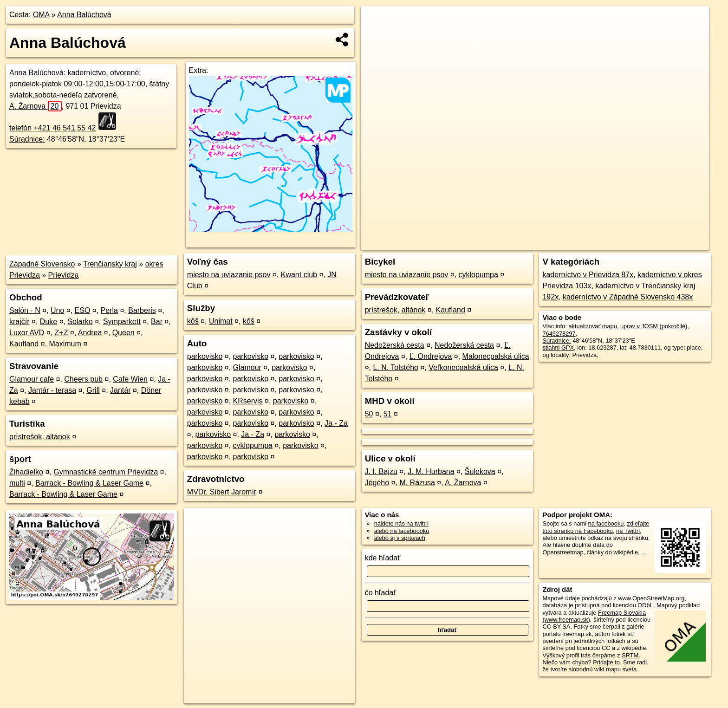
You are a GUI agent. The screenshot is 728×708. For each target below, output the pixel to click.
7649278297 (559, 334)
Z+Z (62, 333)
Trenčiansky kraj (110, 264)
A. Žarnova (36, 106)
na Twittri (628, 531)
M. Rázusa (417, 483)
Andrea (90, 333)
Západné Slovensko (42, 264)
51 (388, 414)
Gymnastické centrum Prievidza (106, 472)
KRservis (248, 401)
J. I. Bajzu (381, 471)
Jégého (377, 483)
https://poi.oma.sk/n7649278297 (667, 243)
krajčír (19, 322)
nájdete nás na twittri (401, 523)
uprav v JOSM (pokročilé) (654, 326)
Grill (93, 390)
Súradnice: (27, 139)
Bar (157, 322)
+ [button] (377, 22)
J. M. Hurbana (431, 471)
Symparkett (122, 322)
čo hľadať (381, 593)
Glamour (247, 367)
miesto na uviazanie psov (229, 275)
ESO (83, 310)
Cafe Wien (130, 379)
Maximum (65, 344)
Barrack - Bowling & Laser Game (89, 483)
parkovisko (205, 356)
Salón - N (25, 310)
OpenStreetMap (549, 243)
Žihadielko (26, 472)
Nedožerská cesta (395, 345)
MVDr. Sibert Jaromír (222, 492)
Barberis (142, 310)
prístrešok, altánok (40, 437)
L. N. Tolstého (396, 367)
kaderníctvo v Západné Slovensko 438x (628, 297)
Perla (109, 310)
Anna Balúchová (84, 15)
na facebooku (606, 523)
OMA (41, 15)
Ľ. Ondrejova (431, 356)
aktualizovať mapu (592, 326)
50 (369, 414)
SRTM (630, 655)
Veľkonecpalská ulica (463, 367)
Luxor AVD (27, 333)
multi (17, 483)
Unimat (221, 321)
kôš (193, 321)
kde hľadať (383, 558)
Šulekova (480, 471)
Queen (123, 333)
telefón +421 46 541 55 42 (52, 128)
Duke (49, 322)
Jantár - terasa (52, 390)
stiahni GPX (558, 348)
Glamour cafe (32, 379)
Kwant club (299, 275)
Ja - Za (336, 423)
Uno (57, 310)
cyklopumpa (253, 445)
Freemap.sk (597, 243)
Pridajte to (606, 662)
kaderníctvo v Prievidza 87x (588, 275)
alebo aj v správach (400, 538)
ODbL (645, 605)
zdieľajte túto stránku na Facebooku (596, 527)
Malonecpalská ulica (496, 356)
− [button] (377, 36)
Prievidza (64, 275)
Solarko (80, 322)
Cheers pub (83, 379)
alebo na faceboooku (402, 531)
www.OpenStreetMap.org (651, 598)
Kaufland (24, 344)
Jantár (120, 390)
